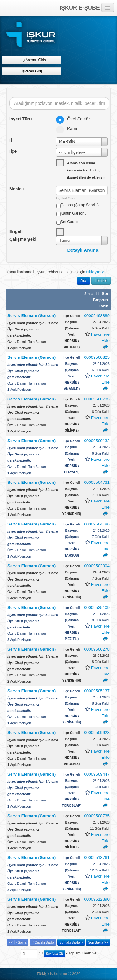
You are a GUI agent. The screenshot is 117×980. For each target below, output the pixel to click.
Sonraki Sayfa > (71, 942)
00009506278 (97, 649)
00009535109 (97, 607)
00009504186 (97, 524)
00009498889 (97, 316)
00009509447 (97, 774)
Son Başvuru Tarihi (101, 300)
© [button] (70, 974)
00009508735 (97, 816)
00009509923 (97, 733)
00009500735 (97, 399)
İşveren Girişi (32, 71)
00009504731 (97, 482)
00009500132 (97, 441)
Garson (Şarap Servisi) (80, 205)
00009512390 (97, 899)
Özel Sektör (75, 119)
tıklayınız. (95, 272)
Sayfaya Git (54, 954)
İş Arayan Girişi (31, 60)
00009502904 (97, 566)
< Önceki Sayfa (43, 942)
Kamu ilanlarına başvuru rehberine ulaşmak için (56, 272)
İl (98, 294)
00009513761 (97, 858)
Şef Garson (70, 222)
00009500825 (97, 357)
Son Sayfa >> (98, 942)
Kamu (69, 129)
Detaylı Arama (83, 250)
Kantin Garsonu (73, 213)
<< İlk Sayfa (18, 942)
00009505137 (97, 691)
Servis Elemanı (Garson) (32, 316)
